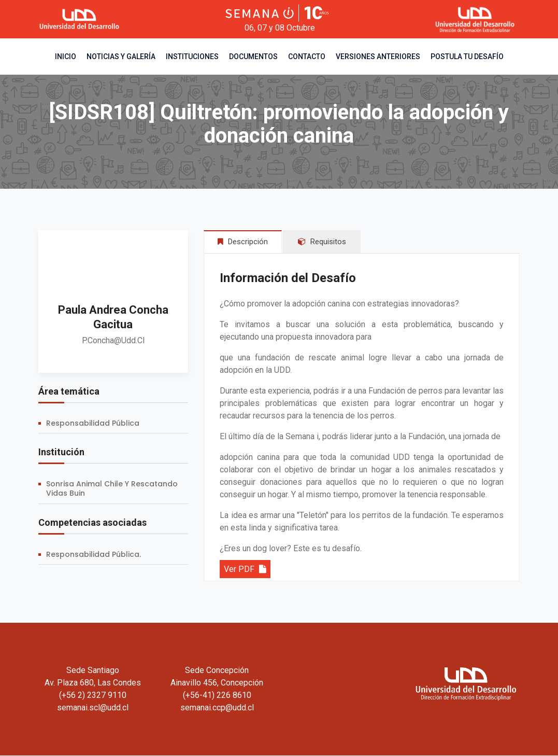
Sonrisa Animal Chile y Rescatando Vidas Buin (112, 488)
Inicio (66, 57)
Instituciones (192, 57)
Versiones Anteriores (378, 57)
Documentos (253, 57)
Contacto (307, 57)
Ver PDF (245, 570)
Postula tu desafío (467, 57)
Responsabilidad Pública (93, 423)
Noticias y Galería (121, 57)
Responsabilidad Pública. (94, 554)
